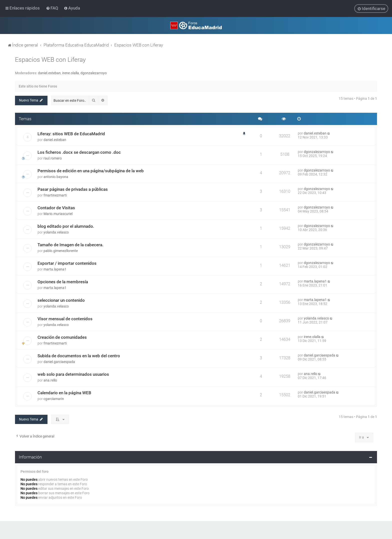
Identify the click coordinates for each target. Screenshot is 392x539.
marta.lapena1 (55, 269)
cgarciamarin (54, 398)
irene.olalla (71, 73)
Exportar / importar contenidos (67, 263)
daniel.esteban (49, 73)
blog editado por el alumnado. (66, 226)
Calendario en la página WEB (64, 392)
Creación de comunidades (62, 337)
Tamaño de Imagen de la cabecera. (70, 244)
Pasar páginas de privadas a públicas (73, 189)
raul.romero (53, 158)
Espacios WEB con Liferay (50, 59)
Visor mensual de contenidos (65, 318)
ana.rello (50, 380)
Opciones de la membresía (63, 281)
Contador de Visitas (56, 207)
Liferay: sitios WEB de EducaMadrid (71, 133)
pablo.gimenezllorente (61, 250)
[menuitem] (53, 8)
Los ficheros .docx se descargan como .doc (79, 152)
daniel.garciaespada (59, 361)
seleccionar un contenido (61, 300)
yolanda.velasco (56, 232)
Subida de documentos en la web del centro (79, 355)
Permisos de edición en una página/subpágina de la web (91, 170)
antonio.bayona (56, 176)
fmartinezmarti (55, 195)
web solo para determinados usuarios (73, 374)
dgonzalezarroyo (94, 73)
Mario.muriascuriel (58, 213)
